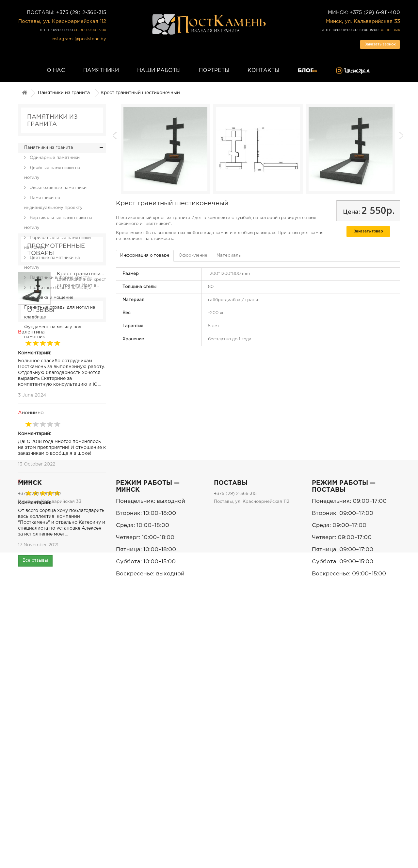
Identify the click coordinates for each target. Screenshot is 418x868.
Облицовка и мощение (49, 298)
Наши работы (159, 70)
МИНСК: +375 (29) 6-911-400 (364, 13)
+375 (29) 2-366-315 (235, 762)
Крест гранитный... (80, 392)
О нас (56, 70)
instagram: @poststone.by (79, 39)
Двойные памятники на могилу (52, 173)
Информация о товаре (145, 255)
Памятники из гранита (64, 93)
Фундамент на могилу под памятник (53, 332)
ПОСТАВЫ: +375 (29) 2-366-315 (66, 13)
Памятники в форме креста (59, 278)
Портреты (214, 70)
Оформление (193, 255)
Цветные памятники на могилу (52, 263)
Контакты (263, 70)
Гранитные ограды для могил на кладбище (60, 312)
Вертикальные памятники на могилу (58, 223)
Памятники (101, 70)
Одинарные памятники (54, 158)
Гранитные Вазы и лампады (60, 288)
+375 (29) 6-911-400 (39, 762)
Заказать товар (368, 231)
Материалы (229, 255)
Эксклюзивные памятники (57, 188)
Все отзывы (35, 696)
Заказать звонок (380, 44)
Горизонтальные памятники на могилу (57, 243)
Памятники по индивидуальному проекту (53, 203)
